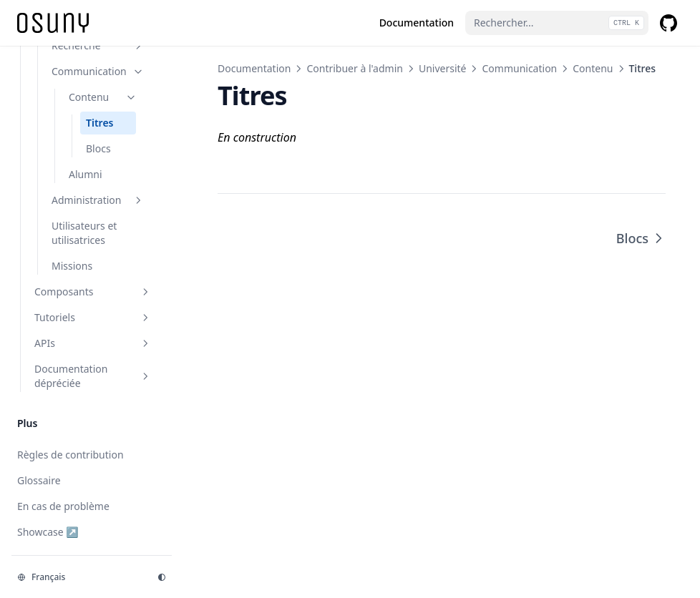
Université (443, 68)
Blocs (641, 238)
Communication (519, 68)
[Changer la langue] (79, 577)
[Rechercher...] (557, 23)
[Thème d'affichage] (162, 577)
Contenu (593, 68)
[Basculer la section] (138, 46)
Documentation (254, 68)
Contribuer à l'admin (355, 68)
